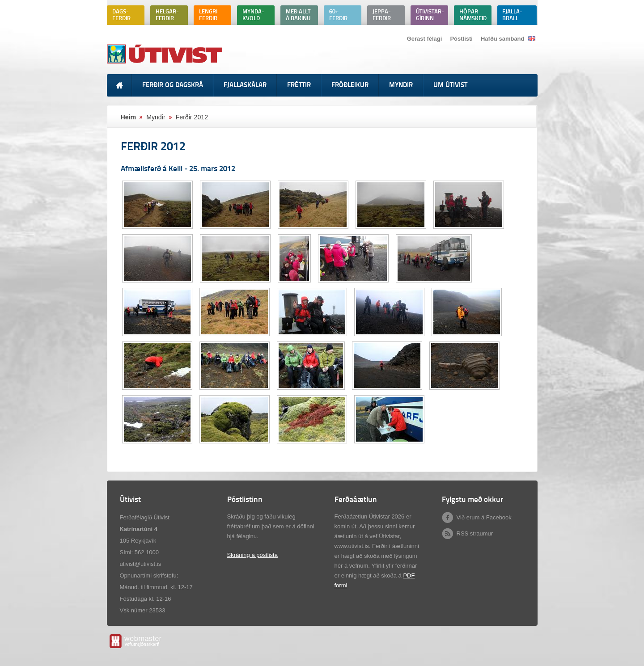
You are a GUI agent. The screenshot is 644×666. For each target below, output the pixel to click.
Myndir (156, 117)
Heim (129, 117)
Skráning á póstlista (252, 555)
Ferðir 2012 (192, 117)
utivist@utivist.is (141, 564)
